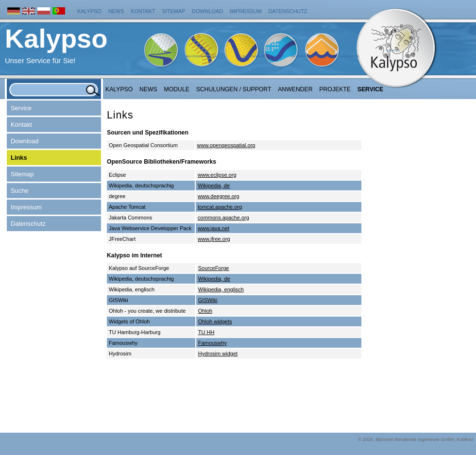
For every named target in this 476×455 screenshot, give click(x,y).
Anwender (295, 89)
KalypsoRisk (349, 56)
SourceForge (214, 268)
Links (19, 158)
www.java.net (213, 228)
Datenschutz (288, 11)
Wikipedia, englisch (221, 289)
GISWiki (208, 300)
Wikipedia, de (214, 185)
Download (207, 11)
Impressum (246, 11)
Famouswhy (212, 343)
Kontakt (143, 11)
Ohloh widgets (215, 321)
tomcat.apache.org (220, 207)
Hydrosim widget (218, 354)
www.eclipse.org (217, 175)
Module (177, 89)
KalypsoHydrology (202, 56)
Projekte (335, 89)
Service (371, 89)
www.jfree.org (214, 239)
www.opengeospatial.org (226, 145)
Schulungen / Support (234, 89)
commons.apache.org (223, 218)
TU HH (206, 332)
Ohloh (205, 311)
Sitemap (174, 11)
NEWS (148, 89)
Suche (20, 191)
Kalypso (89, 11)
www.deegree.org (219, 196)
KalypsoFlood (302, 56)
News (116, 11)
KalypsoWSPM (254, 56)
